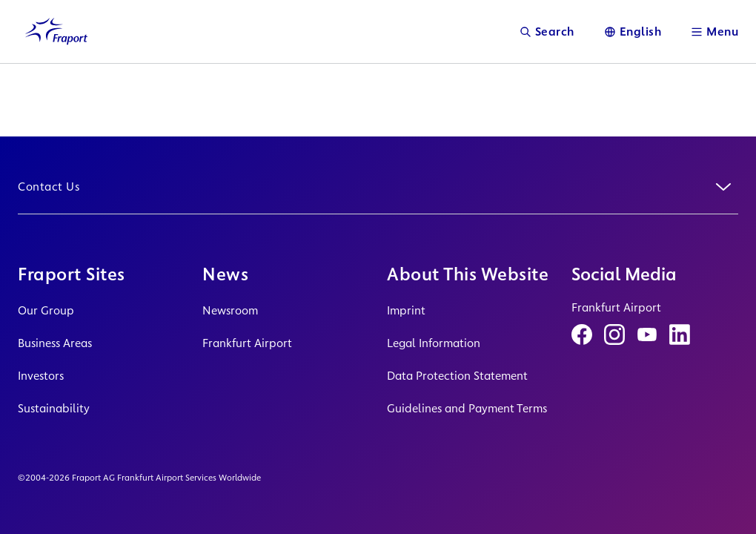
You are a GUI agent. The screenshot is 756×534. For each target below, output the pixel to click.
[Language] (633, 32)
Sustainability (54, 408)
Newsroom (230, 310)
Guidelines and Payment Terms (467, 408)
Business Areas (55, 343)
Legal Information (434, 343)
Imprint (406, 310)
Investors (41, 376)
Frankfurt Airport (247, 343)
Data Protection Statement (457, 376)
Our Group (46, 310)
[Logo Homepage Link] (56, 32)
